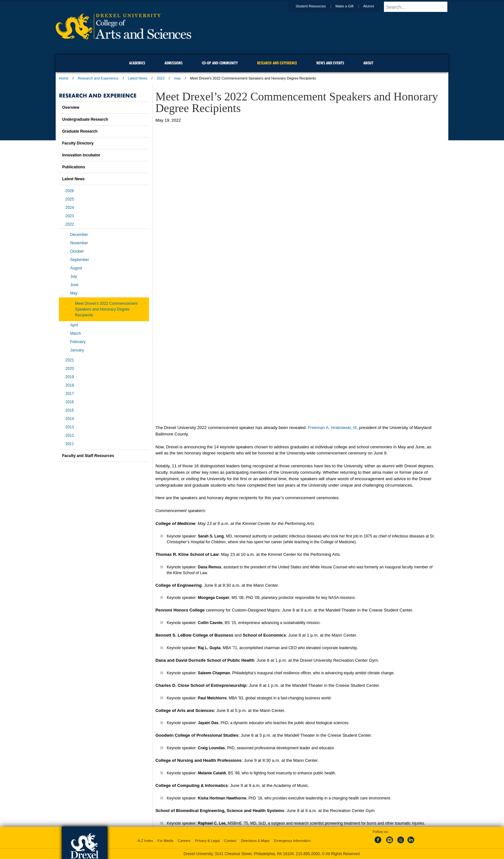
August (76, 268)
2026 (70, 191)
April (74, 325)
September (80, 260)
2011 (70, 444)
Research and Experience (98, 78)
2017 (70, 394)
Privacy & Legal (207, 841)
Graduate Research (80, 131)
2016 (70, 402)
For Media (165, 841)
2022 (161, 78)
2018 (70, 385)
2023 (70, 216)
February (78, 342)
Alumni (375, 6)
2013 (70, 427)
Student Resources (317, 6)
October (77, 251)
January (77, 350)
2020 (70, 369)
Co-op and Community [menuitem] (220, 63)
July (74, 276)
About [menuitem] (368, 63)
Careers (184, 841)
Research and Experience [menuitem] (277, 63)
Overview (71, 107)
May (74, 293)
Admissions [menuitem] (173, 63)
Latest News (138, 78)
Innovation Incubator (81, 155)
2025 (70, 199)
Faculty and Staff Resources (88, 456)
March (75, 333)
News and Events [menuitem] (330, 63)
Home (64, 78)
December (79, 235)
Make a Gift (350, 6)
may (177, 78)
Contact (230, 841)
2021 (70, 360)
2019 (70, 377)
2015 (70, 410)
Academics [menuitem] (137, 63)
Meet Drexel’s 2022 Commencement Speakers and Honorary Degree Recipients (106, 309)
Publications (74, 167)
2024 (70, 208)
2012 (70, 435)
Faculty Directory (78, 143)
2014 (70, 419)
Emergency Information (293, 841)
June (74, 285)
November (79, 243)
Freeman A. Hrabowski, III (332, 304)
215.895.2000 (308, 854)
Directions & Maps (255, 841)
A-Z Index (145, 841)
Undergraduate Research (85, 119)
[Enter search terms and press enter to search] (419, 7)
